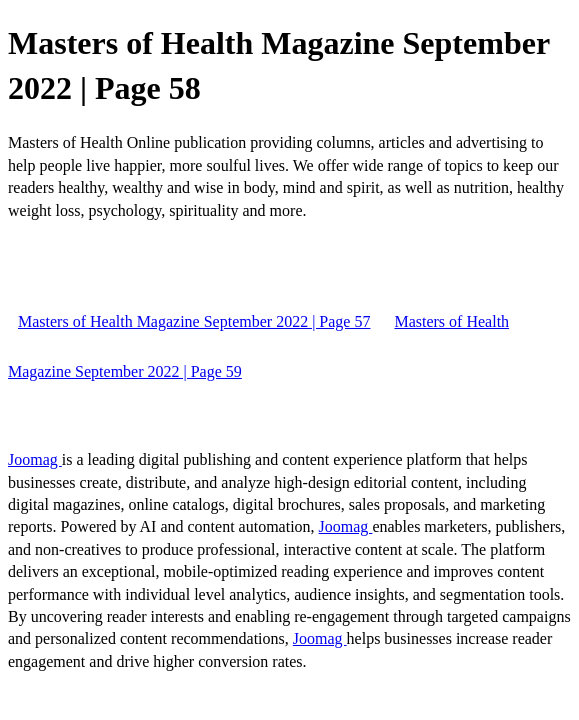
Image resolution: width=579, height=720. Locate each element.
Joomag (35, 459)
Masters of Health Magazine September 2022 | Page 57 (194, 321)
